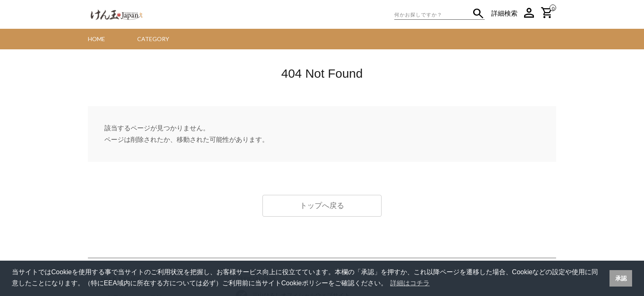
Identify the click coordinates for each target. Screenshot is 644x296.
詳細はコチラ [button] (410, 283)
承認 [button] (621, 278)
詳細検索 (504, 13)
